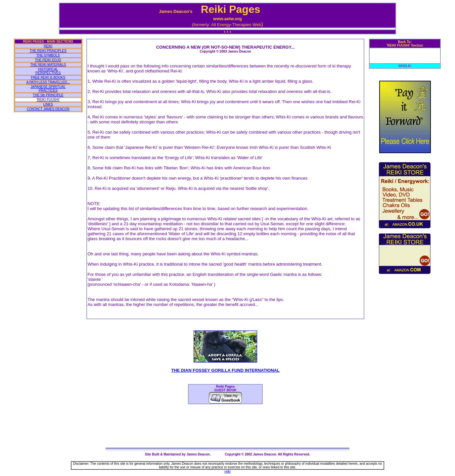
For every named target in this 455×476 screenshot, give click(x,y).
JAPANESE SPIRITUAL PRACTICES (48, 89)
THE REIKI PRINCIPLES (48, 51)
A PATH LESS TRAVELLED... (48, 82)
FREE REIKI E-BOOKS (48, 78)
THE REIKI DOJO (48, 60)
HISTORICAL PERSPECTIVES (48, 71)
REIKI (48, 46)
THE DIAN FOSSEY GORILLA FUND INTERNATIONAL (225, 370)
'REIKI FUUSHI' (48, 100)
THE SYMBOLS (48, 55)
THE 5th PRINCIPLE (48, 95)
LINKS (48, 104)
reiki (227, 472)
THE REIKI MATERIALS (48, 65)
